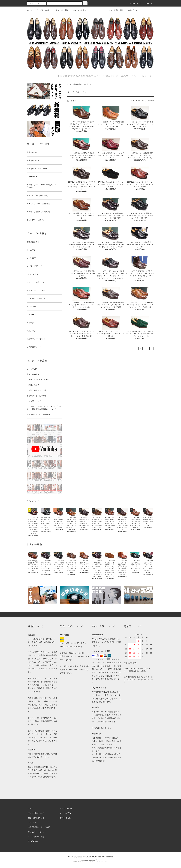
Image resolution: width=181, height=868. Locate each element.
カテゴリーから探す (42, 10)
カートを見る (65, 813)
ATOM (36, 841)
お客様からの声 (33, 385)
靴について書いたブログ (37, 396)
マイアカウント (66, 808)
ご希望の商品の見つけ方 (37, 390)
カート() (148, 4)
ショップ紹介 (32, 369)
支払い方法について (36, 813)
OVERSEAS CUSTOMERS (38, 380)
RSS (30, 841)
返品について (33, 823)
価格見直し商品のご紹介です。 (39, 415)
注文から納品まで (34, 374)
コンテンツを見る (78, 10)
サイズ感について (34, 401)
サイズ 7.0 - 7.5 (87, 84)
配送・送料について (36, 818)
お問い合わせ (131, 10)
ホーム (30, 10)
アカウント (133, 4)
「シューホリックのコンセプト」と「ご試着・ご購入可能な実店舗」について (44, 408)
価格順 (144, 100)
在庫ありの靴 (77, 84)
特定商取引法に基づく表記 (39, 827)
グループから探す (61, 10)
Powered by (91, 861)
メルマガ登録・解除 (115, 10)
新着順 (151, 100)
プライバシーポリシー (37, 832)
